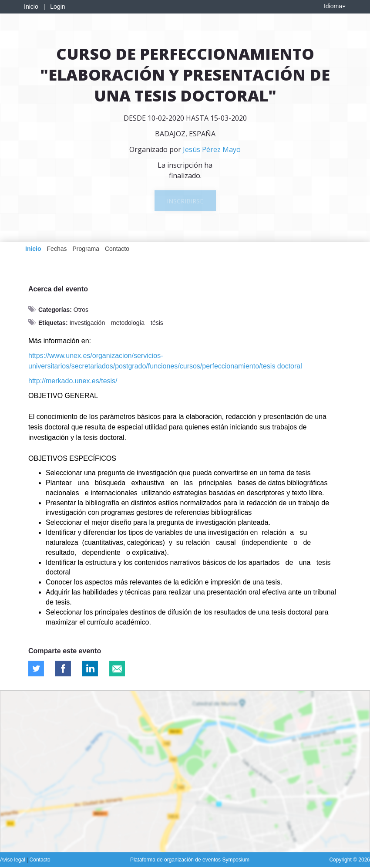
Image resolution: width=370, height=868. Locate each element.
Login (57, 7)
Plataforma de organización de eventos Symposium (190, 860)
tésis (157, 323)
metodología (128, 323)
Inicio (31, 7)
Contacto (117, 249)
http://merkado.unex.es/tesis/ (73, 381)
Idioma (335, 6)
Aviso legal (13, 860)
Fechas (57, 249)
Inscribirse (185, 201)
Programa (86, 249)
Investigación (87, 323)
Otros (81, 310)
